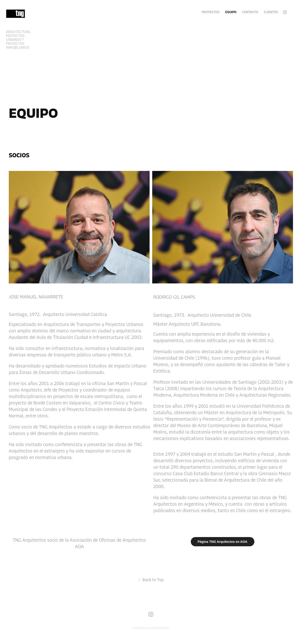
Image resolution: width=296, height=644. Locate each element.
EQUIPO (231, 12)
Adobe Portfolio (159, 628)
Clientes (271, 12)
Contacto (250, 12)
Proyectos (211, 12)
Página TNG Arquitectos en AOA (223, 542)
